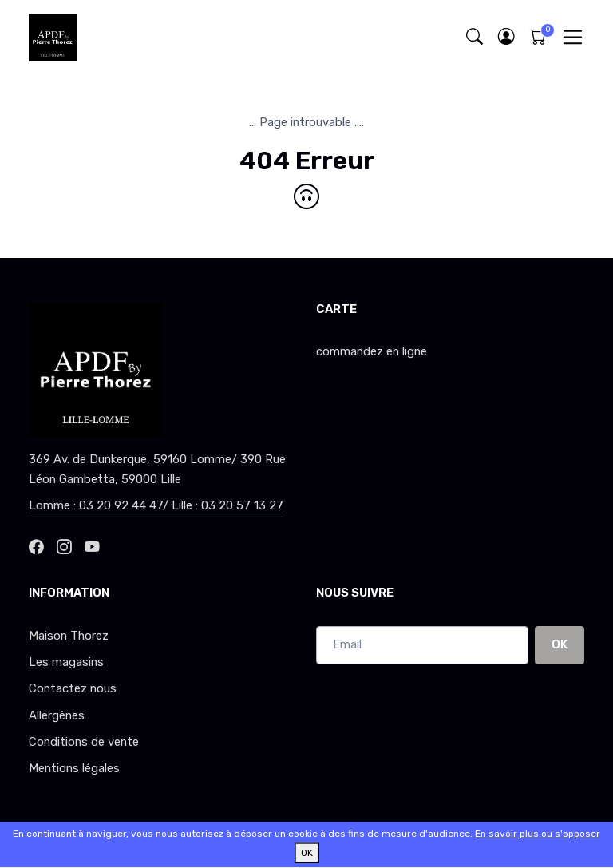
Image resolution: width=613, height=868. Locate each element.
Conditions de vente (84, 742)
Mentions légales (74, 768)
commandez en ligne (372, 351)
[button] (506, 37)
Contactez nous (73, 688)
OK (560, 644)
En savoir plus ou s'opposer (538, 834)
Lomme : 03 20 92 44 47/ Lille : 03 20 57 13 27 (156, 505)
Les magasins (66, 662)
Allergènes (57, 715)
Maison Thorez (69, 636)
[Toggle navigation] (573, 37)
